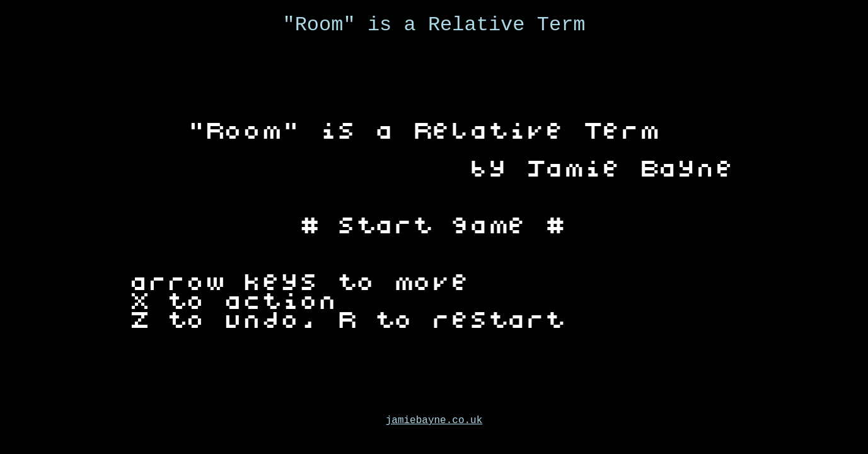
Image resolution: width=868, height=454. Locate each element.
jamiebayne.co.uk (434, 421)
